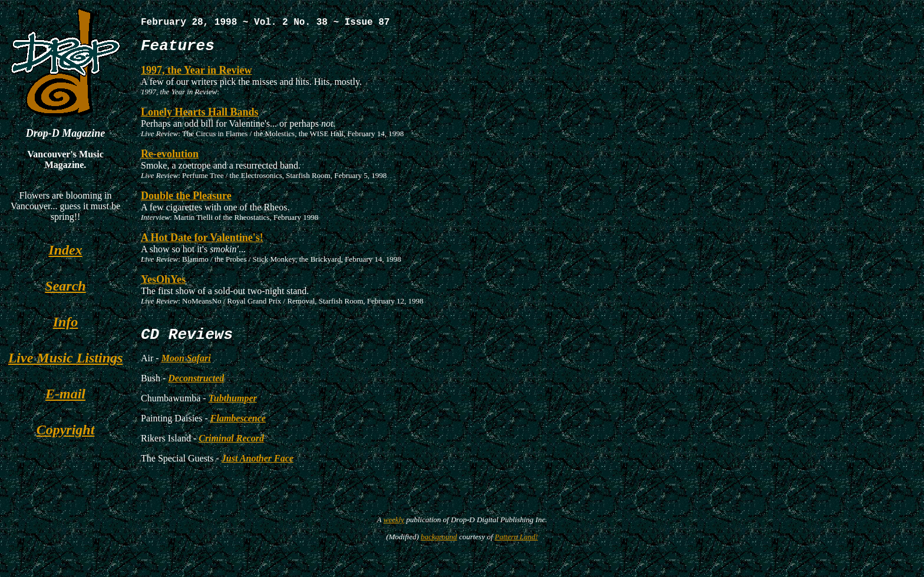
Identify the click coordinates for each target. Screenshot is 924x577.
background (439, 546)
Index (65, 250)
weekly (394, 529)
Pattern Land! (517, 546)
